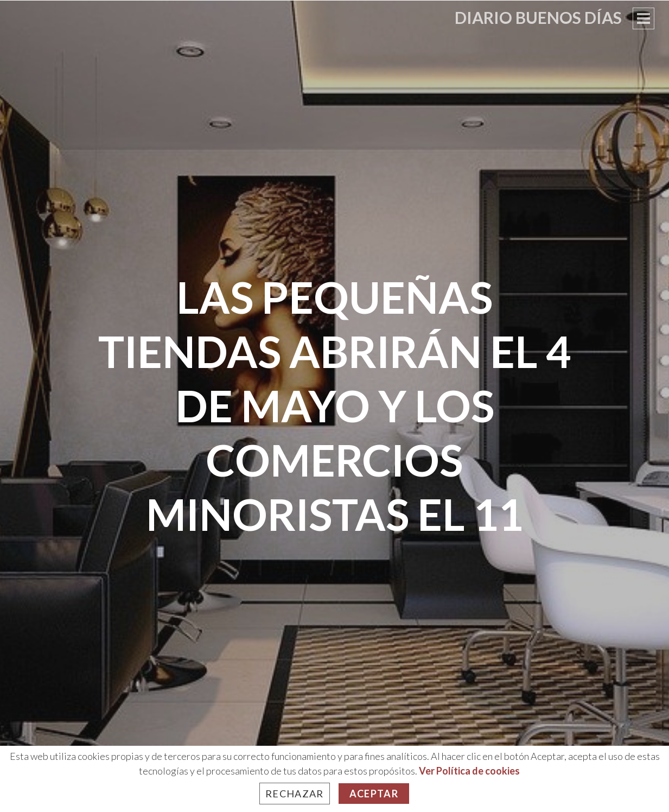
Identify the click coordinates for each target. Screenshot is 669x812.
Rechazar (295, 794)
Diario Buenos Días (538, 17)
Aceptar (374, 794)
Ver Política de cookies (469, 771)
